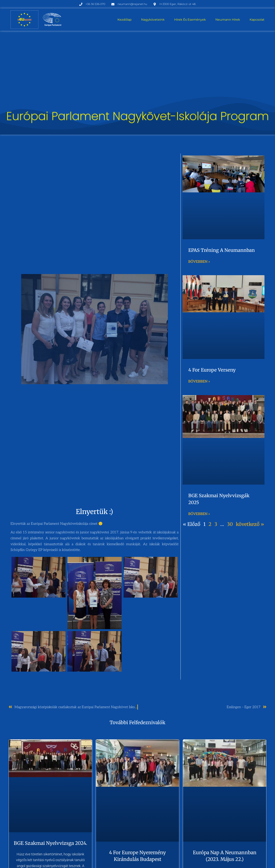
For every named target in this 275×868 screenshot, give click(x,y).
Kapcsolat (257, 20)
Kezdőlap (125, 20)
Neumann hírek (228, 20)
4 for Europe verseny (212, 370)
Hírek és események (190, 20)
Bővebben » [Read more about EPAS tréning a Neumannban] (199, 262)
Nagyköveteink (153, 20)
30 (230, 524)
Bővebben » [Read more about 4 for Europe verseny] (199, 381)
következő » (250, 524)
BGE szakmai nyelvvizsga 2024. (50, 843)
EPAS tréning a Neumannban (222, 250)
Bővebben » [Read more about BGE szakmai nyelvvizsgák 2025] (199, 514)
